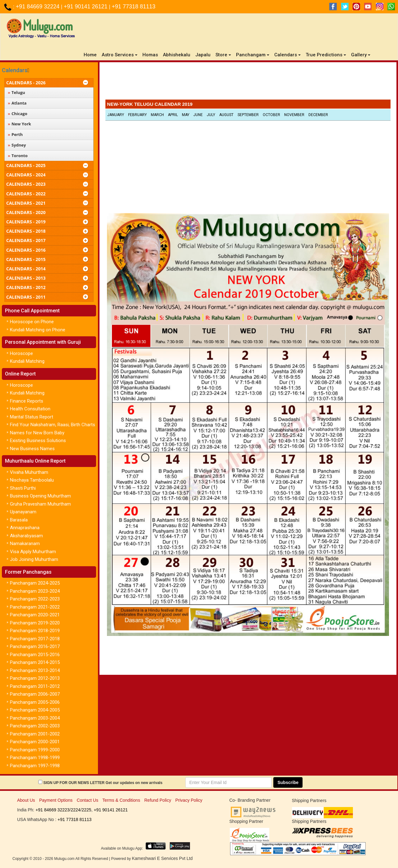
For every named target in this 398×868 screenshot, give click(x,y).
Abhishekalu (177, 55)
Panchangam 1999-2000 (35, 750)
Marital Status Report (32, 417)
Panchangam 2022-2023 (35, 599)
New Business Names (32, 449)
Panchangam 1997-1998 (35, 766)
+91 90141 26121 (86, 7)
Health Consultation (30, 409)
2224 (75, 810)
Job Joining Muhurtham (34, 559)
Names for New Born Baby (37, 433)
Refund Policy (158, 800)
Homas (150, 55)
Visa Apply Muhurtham (33, 552)
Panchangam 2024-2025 (35, 583)
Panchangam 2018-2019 (35, 631)
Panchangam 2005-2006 (35, 702)
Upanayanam (23, 512)
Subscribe (288, 782)
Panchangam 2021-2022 (35, 607)
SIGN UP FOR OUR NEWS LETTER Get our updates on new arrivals (103, 783)
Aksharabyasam (26, 536)
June (198, 115)
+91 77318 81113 (134, 7)
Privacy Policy (189, 800)
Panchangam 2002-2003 (35, 726)
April (173, 115)
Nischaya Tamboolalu (32, 480)
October (271, 115)
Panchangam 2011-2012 (35, 686)
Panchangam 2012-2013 (35, 678)
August (226, 115)
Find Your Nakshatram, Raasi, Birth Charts (53, 425)
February (137, 115)
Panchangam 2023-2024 (35, 591)
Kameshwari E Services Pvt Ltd (162, 858)
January (116, 115)
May (186, 115)
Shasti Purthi (23, 488)
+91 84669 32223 (52, 810)
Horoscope (21, 353)
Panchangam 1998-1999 (35, 758)
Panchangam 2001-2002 (35, 734)
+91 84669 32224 (39, 7)
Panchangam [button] (253, 55)
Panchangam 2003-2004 (35, 718)
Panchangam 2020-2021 (35, 615)
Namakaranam (25, 544)
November (294, 115)
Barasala (19, 520)
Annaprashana (25, 528)
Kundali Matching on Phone (38, 330)
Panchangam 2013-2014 (35, 670)
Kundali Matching (27, 361)
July (211, 115)
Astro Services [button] (120, 55)
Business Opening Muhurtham (40, 496)
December (318, 115)
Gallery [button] (361, 55)
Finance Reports (27, 401)
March (157, 115)
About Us (26, 800)
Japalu (203, 55)
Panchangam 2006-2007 (35, 694)
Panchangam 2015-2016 (35, 655)
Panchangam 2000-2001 (35, 742)
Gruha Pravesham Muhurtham (40, 504)
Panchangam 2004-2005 (35, 710)
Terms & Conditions (121, 800)
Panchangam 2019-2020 (35, 623)
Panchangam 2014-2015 (35, 662)
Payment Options (56, 800)
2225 (86, 810)
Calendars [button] (287, 55)
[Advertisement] (248, 82)
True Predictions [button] (326, 55)
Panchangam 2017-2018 (35, 639)
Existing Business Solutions (38, 441)
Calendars (15, 70)
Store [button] (223, 55)
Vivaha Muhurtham (29, 472)
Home (91, 55)
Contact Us (88, 800)
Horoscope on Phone (32, 322)
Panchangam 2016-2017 (35, 646)
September (248, 115)
